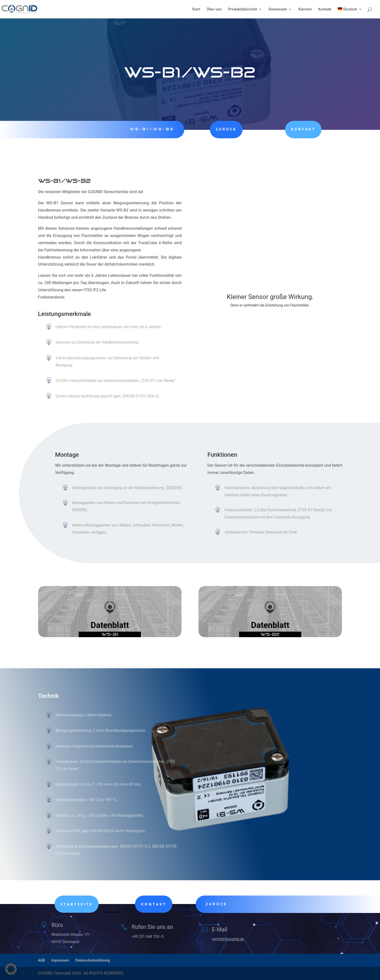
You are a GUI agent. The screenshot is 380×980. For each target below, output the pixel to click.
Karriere (305, 9)
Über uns (214, 9)
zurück (221, 129)
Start (196, 9)
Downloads (278, 9)
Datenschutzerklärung (93, 960)
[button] (11, 969)
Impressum (60, 960)
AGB (42, 960)
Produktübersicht (243, 9)
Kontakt (325, 9)
